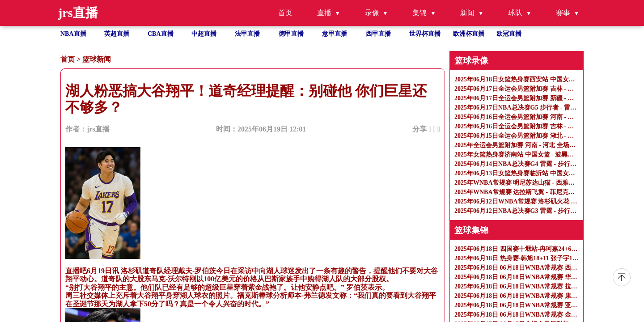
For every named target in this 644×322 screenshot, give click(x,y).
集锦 (419, 13)
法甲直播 (247, 34)
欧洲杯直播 (469, 34)
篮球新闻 (97, 59)
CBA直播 (161, 34)
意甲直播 (335, 34)
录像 (372, 13)
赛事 (563, 13)
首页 (285, 13)
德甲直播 (291, 34)
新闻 (467, 13)
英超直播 (117, 34)
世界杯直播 (425, 34)
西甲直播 (378, 34)
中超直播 (204, 34)
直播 (324, 13)
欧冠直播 (509, 34)
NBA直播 (73, 34)
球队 (515, 13)
